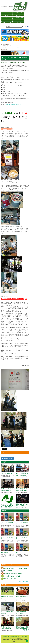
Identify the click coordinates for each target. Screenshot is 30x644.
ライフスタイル (19, 20)
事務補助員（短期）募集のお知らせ (13, 573)
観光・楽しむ (19, 15)
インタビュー (19, 22)
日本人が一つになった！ (7, 474)
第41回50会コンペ (9, 571)
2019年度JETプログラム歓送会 (12, 576)
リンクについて (12, 638)
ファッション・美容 (19, 18)
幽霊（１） (19, 553)
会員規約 (5, 636)
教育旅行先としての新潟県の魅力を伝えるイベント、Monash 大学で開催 (22, 628)
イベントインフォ (7, 15)
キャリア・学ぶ (7, 20)
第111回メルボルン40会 (10, 579)
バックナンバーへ (7, 458)
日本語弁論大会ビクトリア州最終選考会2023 (16, 568)
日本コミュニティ (7, 22)
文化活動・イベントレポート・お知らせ (10, 46)
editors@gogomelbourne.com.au (13, 104)
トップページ (7, 13)
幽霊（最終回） (5, 553)
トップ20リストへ (24, 581)
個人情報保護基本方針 (14, 636)
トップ (2, 45)
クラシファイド (19, 13)
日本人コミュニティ (9, 45)
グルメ (7, 18)
